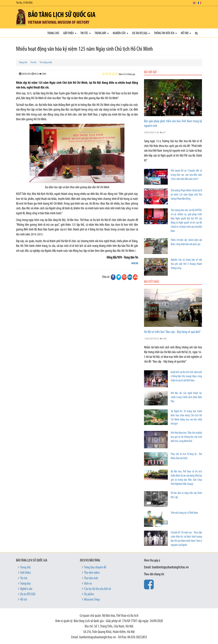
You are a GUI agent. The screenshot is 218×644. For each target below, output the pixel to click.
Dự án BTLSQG (141, 33)
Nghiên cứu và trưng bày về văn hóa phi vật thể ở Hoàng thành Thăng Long (186, 264)
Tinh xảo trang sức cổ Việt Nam (184, 513)
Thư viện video (92, 573)
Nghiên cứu (120, 33)
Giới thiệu (70, 33)
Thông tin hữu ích (165, 33)
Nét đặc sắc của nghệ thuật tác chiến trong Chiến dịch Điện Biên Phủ (186, 397)
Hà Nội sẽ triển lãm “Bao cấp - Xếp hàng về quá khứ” (172, 332)
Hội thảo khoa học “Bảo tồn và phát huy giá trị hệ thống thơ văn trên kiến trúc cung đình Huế (186, 437)
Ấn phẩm (89, 594)
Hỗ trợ (186, 33)
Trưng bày (102, 33)
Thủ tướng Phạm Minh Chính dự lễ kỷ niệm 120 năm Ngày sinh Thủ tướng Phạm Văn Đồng (186, 195)
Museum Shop (92, 600)
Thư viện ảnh (91, 578)
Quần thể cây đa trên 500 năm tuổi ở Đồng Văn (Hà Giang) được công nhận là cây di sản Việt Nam (186, 377)
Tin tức (85, 33)
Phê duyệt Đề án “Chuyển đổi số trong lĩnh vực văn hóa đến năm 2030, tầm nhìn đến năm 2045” (186, 175)
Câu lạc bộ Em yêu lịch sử (97, 589)
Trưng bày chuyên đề (95, 567)
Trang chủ (53, 33)
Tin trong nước (46, 63)
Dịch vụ (88, 584)
